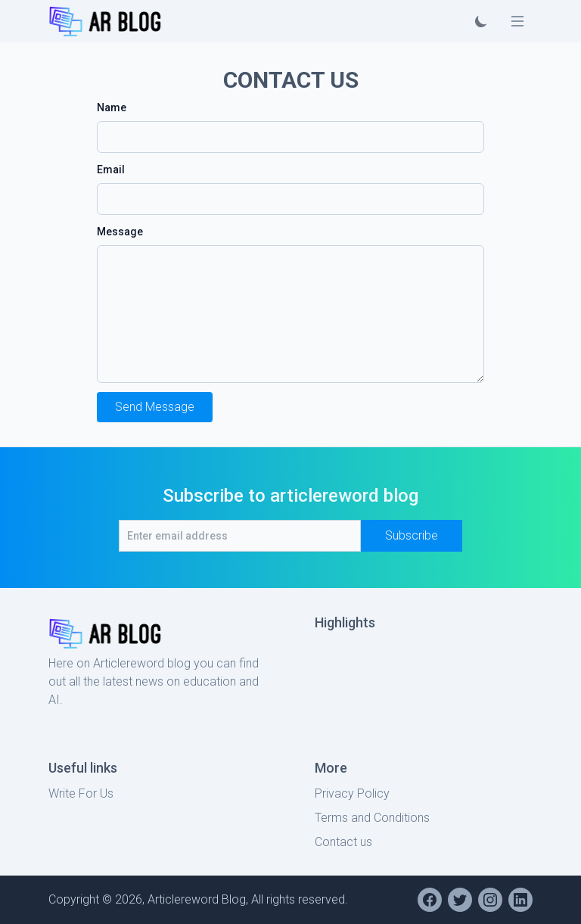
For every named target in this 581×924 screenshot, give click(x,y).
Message (120, 232)
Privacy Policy (352, 793)
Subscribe (412, 535)
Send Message (155, 407)
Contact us (343, 842)
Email (111, 170)
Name (112, 107)
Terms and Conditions (372, 818)
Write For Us (81, 793)
